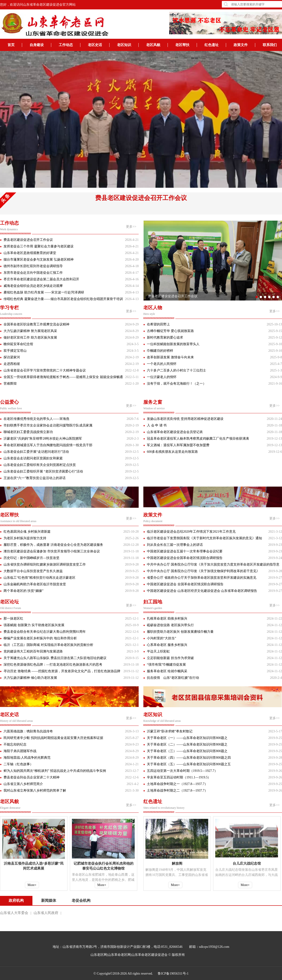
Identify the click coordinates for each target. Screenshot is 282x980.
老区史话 (95, 45)
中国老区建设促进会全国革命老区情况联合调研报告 (185, 558)
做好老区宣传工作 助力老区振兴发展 (30, 338)
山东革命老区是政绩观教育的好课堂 (30, 253)
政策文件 (241, 45)
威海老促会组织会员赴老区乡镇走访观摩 (33, 286)
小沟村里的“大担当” (161, 638)
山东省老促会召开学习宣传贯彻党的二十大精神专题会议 (45, 370)
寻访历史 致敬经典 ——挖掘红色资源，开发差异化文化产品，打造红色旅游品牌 (62, 671)
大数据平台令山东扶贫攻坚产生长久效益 (33, 571)
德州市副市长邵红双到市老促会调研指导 (33, 266)
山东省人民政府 (46, 913)
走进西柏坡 (12, 364)
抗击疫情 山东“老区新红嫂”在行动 (173, 678)
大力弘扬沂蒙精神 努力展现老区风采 (30, 331)
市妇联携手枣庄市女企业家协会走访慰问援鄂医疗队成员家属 (48, 425)
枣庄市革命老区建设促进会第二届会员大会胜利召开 (41, 279)
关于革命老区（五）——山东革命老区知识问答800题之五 (189, 764)
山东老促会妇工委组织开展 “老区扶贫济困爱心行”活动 (43, 471)
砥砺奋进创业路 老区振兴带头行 (170, 625)
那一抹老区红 (13, 619)
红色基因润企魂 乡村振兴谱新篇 (27, 532)
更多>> (131, 227)
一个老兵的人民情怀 (162, 364)
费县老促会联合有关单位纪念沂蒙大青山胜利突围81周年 (45, 632)
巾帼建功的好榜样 (160, 351)
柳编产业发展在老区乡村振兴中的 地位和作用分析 (40, 638)
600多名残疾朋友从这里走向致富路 (172, 452)
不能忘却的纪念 (15, 744)
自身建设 (37, 45)
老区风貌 (153, 45)
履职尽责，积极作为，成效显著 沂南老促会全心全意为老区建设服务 (53, 545)
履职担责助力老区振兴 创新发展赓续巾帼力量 (180, 632)
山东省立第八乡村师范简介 (23, 784)
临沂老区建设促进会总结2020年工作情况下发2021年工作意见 (191, 532)
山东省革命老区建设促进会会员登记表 (175, 432)
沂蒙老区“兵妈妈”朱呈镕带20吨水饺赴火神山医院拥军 (43, 439)
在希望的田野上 (158, 324)
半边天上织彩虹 (158, 651)
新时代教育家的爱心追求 (165, 338)
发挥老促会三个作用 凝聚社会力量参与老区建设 (39, 246)
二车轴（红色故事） (18, 764)
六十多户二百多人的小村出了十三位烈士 (176, 370)
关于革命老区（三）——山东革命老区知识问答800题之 (187, 751)
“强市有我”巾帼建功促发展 (166, 665)
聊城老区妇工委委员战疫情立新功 (28, 432)
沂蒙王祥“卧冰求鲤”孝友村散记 (170, 731)
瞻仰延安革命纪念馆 (18, 344)
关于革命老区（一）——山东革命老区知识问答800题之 (187, 738)
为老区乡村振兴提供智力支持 (25, 538)
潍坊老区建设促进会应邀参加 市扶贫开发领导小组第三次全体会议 (52, 551)
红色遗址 (211, 45)
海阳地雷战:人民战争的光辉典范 (27, 758)
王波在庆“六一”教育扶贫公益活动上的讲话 (35, 478)
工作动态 (66, 45)
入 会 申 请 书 (157, 425)
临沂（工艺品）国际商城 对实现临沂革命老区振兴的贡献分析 (48, 645)
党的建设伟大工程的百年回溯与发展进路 (33, 651)
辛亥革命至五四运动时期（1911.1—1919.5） (179, 777)
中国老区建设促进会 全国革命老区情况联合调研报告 (185, 584)
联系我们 (270, 45)
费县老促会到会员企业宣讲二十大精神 (31, 777)
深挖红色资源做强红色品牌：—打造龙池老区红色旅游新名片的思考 (53, 665)
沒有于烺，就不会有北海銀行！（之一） (176, 384)
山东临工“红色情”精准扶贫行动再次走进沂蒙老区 (39, 578)
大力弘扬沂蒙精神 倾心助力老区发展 (30, 678)
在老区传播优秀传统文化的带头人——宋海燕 (36, 419)
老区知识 (124, 45)
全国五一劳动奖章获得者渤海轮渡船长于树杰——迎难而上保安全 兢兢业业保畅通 (63, 377)
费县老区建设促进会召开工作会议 (141, 198)
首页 (11, 45)
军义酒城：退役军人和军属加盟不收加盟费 (178, 445)
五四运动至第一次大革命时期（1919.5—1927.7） (182, 771)
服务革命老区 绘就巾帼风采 (167, 671)
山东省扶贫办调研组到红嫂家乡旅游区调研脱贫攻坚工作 (45, 564)
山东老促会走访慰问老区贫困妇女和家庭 (33, 458)
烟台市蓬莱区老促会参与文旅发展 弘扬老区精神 (39, 260)
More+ (32, 885)
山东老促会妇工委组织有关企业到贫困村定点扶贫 (40, 465)
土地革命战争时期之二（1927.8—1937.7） (177, 791)
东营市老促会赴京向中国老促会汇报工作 (33, 273)
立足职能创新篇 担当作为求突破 (170, 658)
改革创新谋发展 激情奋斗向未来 (170, 357)
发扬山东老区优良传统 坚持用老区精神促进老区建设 (185, 419)
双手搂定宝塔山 (15, 351)
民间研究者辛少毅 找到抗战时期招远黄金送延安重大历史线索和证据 (53, 738)
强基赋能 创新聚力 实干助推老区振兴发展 (34, 625)
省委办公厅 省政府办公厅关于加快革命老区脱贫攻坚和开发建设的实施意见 (202, 578)
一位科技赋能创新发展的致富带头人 (173, 344)
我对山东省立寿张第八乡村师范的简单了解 (35, 791)
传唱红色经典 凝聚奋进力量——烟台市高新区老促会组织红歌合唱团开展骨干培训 (63, 299)
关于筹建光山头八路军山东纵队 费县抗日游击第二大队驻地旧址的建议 (55, 658)
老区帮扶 (182, 45)
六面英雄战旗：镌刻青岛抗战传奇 (28, 731)
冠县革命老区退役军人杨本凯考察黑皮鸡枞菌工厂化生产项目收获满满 (198, 439)
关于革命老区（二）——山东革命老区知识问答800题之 (187, 744)
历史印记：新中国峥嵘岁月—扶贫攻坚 (31, 558)
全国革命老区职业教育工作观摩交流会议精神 (36, 324)
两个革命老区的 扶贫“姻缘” (23, 591)
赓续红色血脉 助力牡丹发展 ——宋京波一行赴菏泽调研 (44, 292)
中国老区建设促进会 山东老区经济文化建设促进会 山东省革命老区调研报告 (202, 591)
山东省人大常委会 (14, 913)
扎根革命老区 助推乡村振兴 (167, 619)
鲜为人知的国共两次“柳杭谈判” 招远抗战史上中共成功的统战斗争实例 (55, 771)
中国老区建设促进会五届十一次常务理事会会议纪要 (185, 551)
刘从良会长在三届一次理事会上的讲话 (175, 545)
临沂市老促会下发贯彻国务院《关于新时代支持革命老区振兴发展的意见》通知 (204, 538)
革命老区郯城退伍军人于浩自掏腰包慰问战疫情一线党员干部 (48, 445)
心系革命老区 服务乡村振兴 (167, 645)
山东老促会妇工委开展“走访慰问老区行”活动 (36, 452)
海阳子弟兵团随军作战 (20, 751)
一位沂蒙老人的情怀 (162, 377)
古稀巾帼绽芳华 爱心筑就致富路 (170, 331)
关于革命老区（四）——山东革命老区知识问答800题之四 (189, 758)
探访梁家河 (12, 357)
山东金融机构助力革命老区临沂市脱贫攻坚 (35, 584)
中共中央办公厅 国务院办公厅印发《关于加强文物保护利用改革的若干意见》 (203, 571)
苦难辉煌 (10, 384)
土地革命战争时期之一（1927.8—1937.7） (177, 784)
